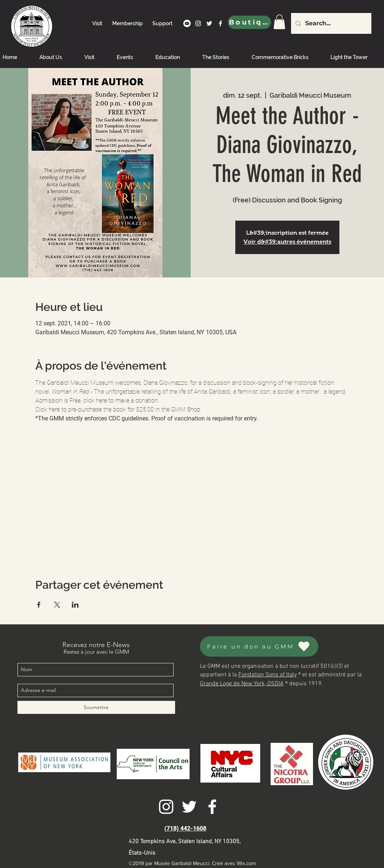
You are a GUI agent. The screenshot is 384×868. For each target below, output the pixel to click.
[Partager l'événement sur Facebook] (39, 605)
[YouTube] (187, 23)
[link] (279, 22)
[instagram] (198, 23)
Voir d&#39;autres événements (287, 242)
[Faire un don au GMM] (259, 646)
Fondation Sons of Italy (267, 675)
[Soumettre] (96, 707)
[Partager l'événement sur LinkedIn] (75, 605)
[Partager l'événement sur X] (57, 605)
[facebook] (220, 23)
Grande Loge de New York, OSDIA (242, 684)
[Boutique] (249, 22)
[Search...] (330, 23)
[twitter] (209, 23)
